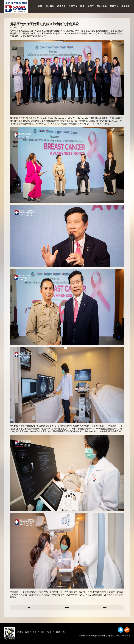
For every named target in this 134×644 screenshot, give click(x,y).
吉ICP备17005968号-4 (122, 636)
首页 (40, 6)
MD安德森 (102, 6)
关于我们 (50, 6)
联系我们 (126, 6)
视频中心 (114, 6)
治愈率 (91, 6)
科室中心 (73, 6)
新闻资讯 (62, 6)
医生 (82, 6)
